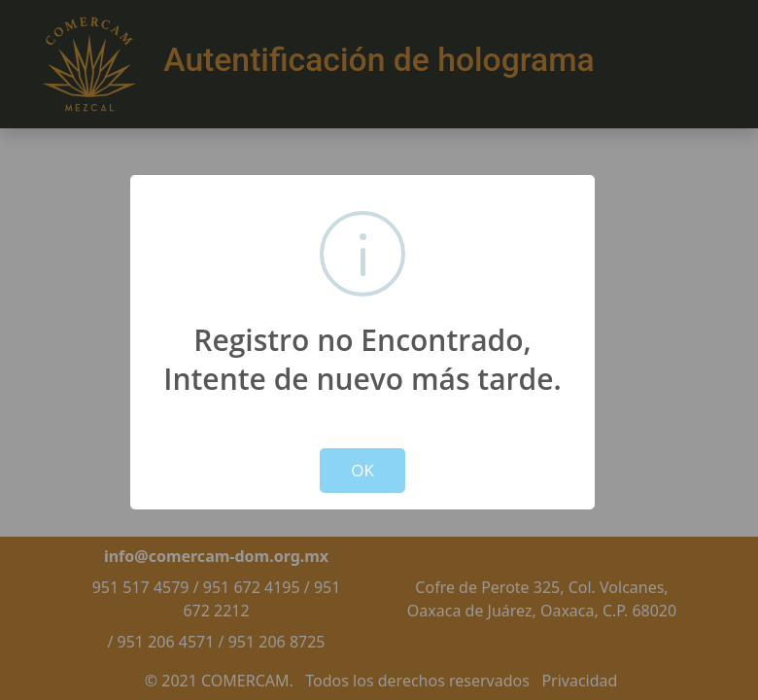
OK (362, 470)
